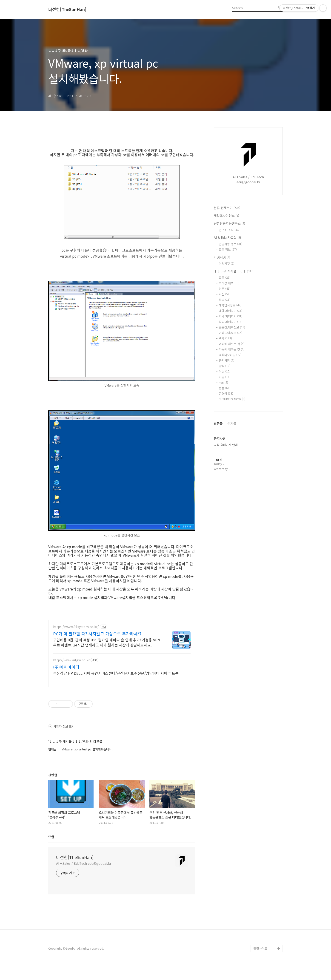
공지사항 (227, 360)
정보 (225, 300)
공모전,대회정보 (232, 327)
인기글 (232, 424)
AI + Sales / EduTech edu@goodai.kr (84, 877)
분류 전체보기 (227, 208)
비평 (224, 377)
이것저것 (222, 257)
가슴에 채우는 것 (232, 349)
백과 (225, 338)
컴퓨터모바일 (230, 355)
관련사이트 (260, 962)
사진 (224, 294)
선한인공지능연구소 (229, 223)
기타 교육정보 (231, 333)
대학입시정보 (230, 305)
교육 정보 (228, 249)
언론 (225, 289)
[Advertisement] (122, 660)
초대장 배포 (229, 283)
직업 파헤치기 (230, 322)
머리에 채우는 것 (232, 344)
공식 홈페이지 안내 (226, 445)
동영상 (226, 393)
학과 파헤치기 (231, 316)
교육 (225, 278)
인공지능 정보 (231, 244)
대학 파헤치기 (231, 311)
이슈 (225, 371)
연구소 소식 (229, 230)
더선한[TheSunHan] (67, 9)
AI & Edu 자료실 (228, 237)
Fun (223, 382)
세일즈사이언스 (226, 216)
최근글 (218, 424)
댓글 (51, 850)
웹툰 (224, 388)
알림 (225, 366)
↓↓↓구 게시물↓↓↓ (234, 271)
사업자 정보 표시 (61, 740)
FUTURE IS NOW (232, 399)
